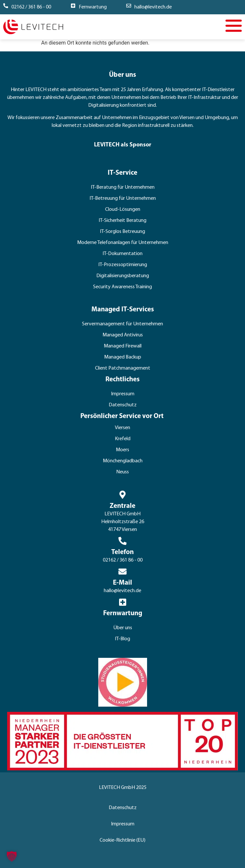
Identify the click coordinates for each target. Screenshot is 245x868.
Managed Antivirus (123, 335)
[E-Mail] (122, 571)
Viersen (122, 428)
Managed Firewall (123, 346)
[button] (12, 856)
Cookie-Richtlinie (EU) (122, 840)
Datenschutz (123, 405)
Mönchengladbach (123, 461)
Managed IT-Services (123, 310)
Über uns (123, 628)
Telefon (122, 552)
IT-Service (122, 173)
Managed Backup (123, 357)
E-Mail (122, 583)
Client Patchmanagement (123, 368)
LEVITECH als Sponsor (123, 145)
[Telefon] (122, 541)
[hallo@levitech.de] (129, 6)
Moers (122, 450)
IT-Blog (122, 639)
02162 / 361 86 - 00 (31, 7)
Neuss (122, 472)
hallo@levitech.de (153, 7)
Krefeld (123, 439)
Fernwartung (93, 7)
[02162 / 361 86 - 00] (6, 6)
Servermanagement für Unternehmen (122, 324)
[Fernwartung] (73, 6)
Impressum (123, 394)
